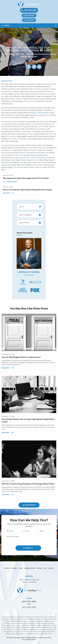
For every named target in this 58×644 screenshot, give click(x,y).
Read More (5, 368)
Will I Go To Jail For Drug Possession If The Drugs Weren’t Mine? (28, 484)
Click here (16, 167)
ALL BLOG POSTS (29, 505)
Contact (51, 568)
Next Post (6, 193)
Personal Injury (30, 568)
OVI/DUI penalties (43, 113)
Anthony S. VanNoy (29, 272)
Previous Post (12, 182)
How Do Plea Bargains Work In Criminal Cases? (21, 357)
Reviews (39, 568)
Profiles (7, 568)
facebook (29, 67)
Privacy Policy (46, 638)
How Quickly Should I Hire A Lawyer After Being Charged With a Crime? (28, 421)
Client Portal (29, 20)
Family (21, 568)
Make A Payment (29, 15)
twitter (34, 67)
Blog (45, 568)
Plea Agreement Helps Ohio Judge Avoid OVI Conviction (26, 178)
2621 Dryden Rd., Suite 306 (29, 580)
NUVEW (9, 638)
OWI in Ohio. (31, 158)
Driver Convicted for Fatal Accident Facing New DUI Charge (27, 190)
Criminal (14, 568)
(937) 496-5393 (29, 607)
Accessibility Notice (29, 640)
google (39, 67)
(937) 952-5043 (30, 10)
